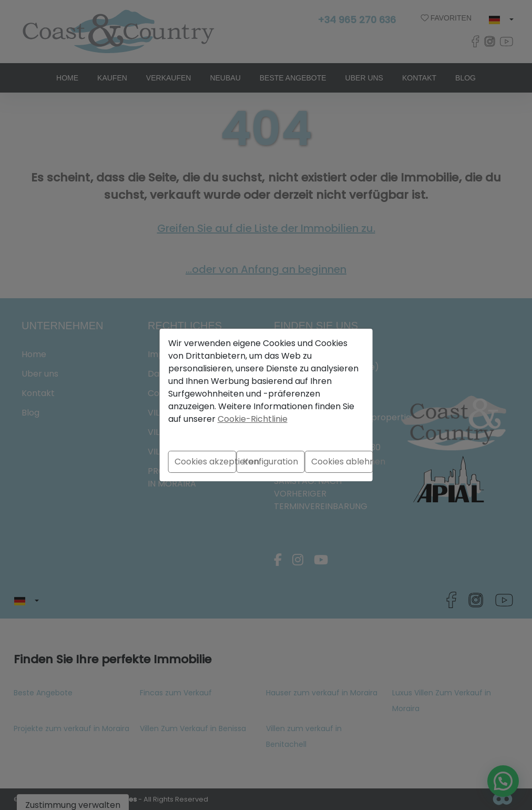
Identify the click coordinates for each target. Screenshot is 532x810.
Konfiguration (270, 462)
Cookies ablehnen (342, 462)
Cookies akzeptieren (206, 462)
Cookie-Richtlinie (253, 419)
